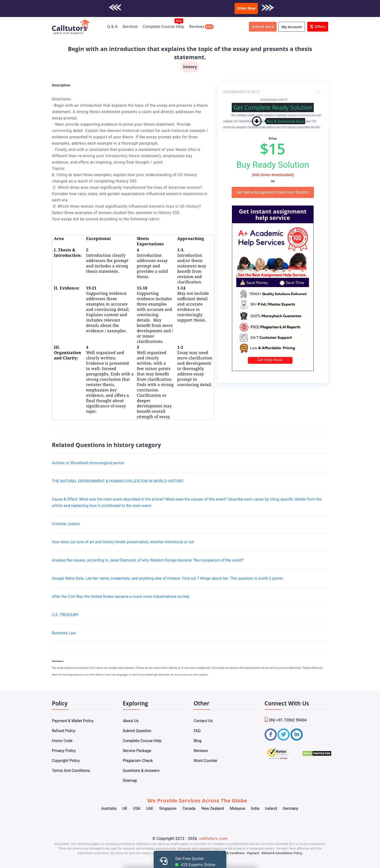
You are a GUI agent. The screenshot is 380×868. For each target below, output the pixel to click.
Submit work (263, 26)
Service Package (137, 751)
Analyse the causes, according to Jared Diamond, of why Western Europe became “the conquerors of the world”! (148, 560)
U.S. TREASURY (65, 615)
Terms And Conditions (71, 771)
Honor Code (62, 741)
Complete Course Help (163, 26)
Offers (318, 26)
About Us (131, 721)
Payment (253, 853)
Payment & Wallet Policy (73, 721)
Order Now (246, 8)
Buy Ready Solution (273, 165)
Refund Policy (64, 731)
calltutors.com (214, 839)
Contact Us (203, 721)
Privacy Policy (64, 751)
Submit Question (137, 731)
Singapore (168, 808)
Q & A (112, 26)
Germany (291, 808)
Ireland (271, 808)
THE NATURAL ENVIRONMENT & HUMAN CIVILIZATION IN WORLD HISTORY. (118, 481)
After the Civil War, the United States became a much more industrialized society (121, 597)
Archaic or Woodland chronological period (88, 463)
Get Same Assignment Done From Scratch (273, 192)
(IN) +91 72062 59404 (286, 720)
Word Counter (206, 761)
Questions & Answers (141, 771)
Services (130, 26)
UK (125, 808)
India (255, 808)
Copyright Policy (66, 761)
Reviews (197, 26)
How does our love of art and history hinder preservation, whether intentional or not (123, 542)
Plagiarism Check (138, 761)
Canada (189, 808)
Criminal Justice (66, 524)
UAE (150, 808)
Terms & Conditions (231, 853)
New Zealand (213, 808)
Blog (198, 741)
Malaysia (237, 808)
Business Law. (64, 633)
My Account (292, 27)
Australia (109, 808)
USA (137, 808)
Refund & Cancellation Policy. (282, 853)
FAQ (197, 731)
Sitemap (130, 781)
